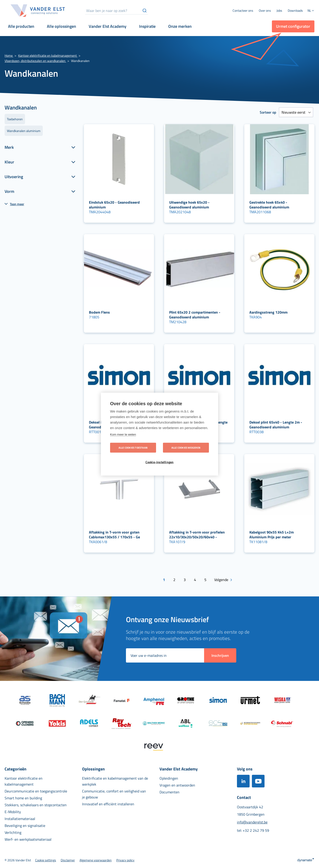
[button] (311, 11)
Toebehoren (15, 119)
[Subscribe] (220, 655)
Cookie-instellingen (160, 462)
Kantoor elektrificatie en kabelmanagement (48, 55)
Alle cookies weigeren (186, 447)
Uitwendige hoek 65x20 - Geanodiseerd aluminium (189, 205)
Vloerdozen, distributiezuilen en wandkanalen (35, 61)
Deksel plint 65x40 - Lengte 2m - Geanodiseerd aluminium (276, 425)
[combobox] (117, 11)
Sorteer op (268, 112)
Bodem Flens (99, 312)
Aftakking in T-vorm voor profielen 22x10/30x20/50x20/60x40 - (197, 535)
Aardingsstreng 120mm (268, 312)
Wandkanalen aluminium (24, 131)
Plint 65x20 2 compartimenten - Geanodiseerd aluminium (195, 315)
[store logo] (38, 11)
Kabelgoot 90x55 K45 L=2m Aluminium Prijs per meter (272, 535)
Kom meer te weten (123, 434)
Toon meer (17, 204)
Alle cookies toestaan (133, 447)
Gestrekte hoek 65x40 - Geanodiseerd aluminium (269, 205)
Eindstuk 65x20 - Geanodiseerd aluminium (114, 205)
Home (9, 55)
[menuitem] (265, 11)
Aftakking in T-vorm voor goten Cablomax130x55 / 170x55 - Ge (114, 535)
